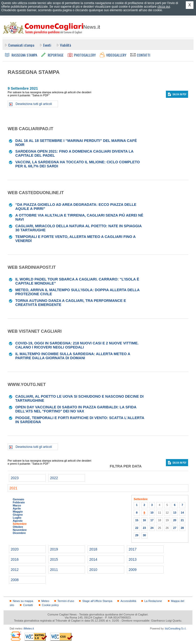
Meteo (45, 601)
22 (137, 528)
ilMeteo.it (29, 629)
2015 (54, 559)
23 (144, 528)
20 (175, 520)
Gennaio (19, 499)
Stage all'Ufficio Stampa (97, 601)
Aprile (17, 508)
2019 (54, 549)
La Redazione (153, 601)
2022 (54, 478)
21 (182, 520)
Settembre (20, 524)
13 (175, 513)
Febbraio (19, 502)
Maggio (18, 512)
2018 (93, 549)
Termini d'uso (66, 601)
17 (152, 520)
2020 (15, 549)
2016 (15, 559)
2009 (133, 570)
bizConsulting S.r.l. (176, 629)
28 (182, 528)
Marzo (17, 505)
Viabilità (65, 45)
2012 (15, 570)
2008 (15, 580)
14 (182, 513)
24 (152, 528)
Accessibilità (128, 601)
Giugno (18, 515)
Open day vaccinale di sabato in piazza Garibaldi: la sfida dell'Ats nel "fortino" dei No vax (76, 409)
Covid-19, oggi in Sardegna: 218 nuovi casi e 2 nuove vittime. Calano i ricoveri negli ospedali (77, 345)
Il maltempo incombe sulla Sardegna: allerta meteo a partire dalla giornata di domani (73, 356)
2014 (93, 559)
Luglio (17, 518)
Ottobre (18, 527)
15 (137, 520)
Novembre (20, 530)
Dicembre (19, 533)
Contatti (28, 605)
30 (144, 535)
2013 (133, 559)
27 (175, 528)
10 (152, 513)
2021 (13, 488)
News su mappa (23, 601)
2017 (133, 549)
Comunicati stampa (21, 45)
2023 (15, 478)
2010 (93, 570)
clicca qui (163, 7)
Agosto (18, 521)
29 (137, 535)
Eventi (47, 45)
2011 (54, 570)
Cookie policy (50, 605)
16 (144, 520)
